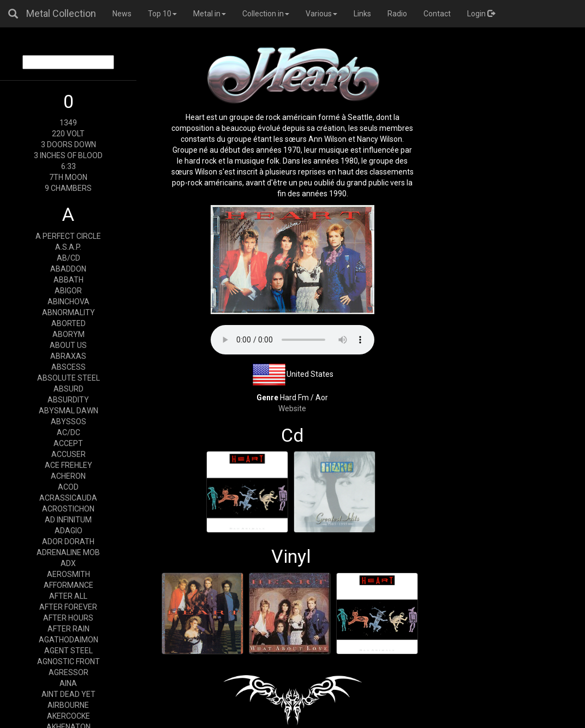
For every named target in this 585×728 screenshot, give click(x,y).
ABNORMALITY (68, 312)
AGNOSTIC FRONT (68, 661)
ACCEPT (68, 443)
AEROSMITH (68, 574)
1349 (68, 123)
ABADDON (68, 269)
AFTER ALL (68, 596)
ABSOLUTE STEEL (68, 378)
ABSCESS (68, 367)
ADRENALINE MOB (68, 552)
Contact (437, 14)
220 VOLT (68, 134)
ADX (68, 563)
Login (481, 14)
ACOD (68, 487)
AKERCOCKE (68, 716)
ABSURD (68, 389)
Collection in (266, 14)
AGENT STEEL (68, 651)
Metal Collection (61, 13)
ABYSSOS (68, 422)
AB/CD (68, 258)
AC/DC (68, 432)
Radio (397, 14)
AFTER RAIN (68, 629)
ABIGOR (68, 291)
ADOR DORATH (68, 542)
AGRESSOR (68, 672)
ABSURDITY (68, 400)
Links (362, 14)
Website (292, 408)
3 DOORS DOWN (68, 145)
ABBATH (68, 280)
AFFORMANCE (68, 585)
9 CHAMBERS (68, 188)
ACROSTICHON (68, 509)
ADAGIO (68, 531)
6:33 (68, 166)
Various (321, 14)
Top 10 (162, 14)
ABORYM (68, 334)
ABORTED (68, 323)
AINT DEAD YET (68, 694)
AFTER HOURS (68, 618)
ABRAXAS (68, 356)
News (122, 14)
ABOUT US (68, 345)
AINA (68, 683)
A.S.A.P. (68, 247)
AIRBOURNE (68, 705)
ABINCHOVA (68, 302)
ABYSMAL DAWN (68, 411)
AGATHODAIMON (68, 640)
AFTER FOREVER (68, 607)
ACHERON (68, 476)
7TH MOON (68, 177)
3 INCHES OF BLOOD (68, 155)
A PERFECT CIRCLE (68, 236)
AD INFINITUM (68, 520)
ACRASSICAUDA (68, 498)
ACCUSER (68, 454)
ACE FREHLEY (68, 465)
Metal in (210, 14)
